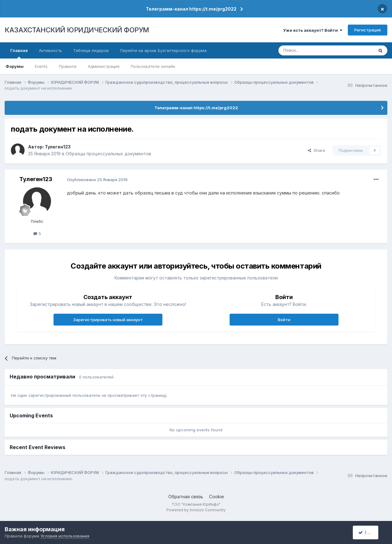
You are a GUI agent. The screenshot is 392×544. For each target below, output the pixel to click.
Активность (50, 50)
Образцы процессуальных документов (108, 154)
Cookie (217, 497)
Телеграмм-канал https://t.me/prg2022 (191, 9)
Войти (284, 320)
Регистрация (368, 30)
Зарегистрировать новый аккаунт (108, 320)
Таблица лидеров (91, 50)
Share (316, 150)
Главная (19, 53)
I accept (369, 532)
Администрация (104, 66)
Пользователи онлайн (153, 66)
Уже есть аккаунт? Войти (313, 30)
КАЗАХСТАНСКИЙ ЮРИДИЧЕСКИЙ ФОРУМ (77, 30)
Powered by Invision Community (196, 510)
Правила (68, 66)
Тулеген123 (58, 147)
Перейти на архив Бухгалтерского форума (163, 50)
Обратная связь (186, 497)
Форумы (15, 66)
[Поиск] (309, 50)
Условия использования (65, 536)
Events (41, 66)
